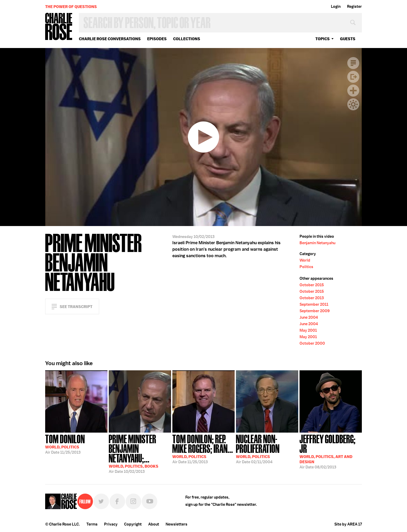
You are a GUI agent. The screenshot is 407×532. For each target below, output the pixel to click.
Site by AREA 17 (348, 524)
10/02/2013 (140, 453)
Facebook (117, 501)
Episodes (157, 39)
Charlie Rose (59, 27)
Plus (353, 91)
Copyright (133, 524)
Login (336, 6)
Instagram (133, 501)
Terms (92, 524)
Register (354, 6)
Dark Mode (353, 104)
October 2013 (312, 298)
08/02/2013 (331, 451)
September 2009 (315, 311)
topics (323, 39)
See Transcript (76, 307)
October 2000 (312, 343)
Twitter (101, 501)
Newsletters (177, 524)
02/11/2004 (267, 449)
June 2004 (309, 317)
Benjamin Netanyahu (317, 243)
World (305, 260)
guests (348, 39)
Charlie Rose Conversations (110, 39)
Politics (306, 267)
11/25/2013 (65, 444)
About (154, 524)
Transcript (353, 63)
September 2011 (314, 304)
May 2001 (308, 330)
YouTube (150, 501)
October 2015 (312, 285)
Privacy (111, 524)
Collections (187, 39)
